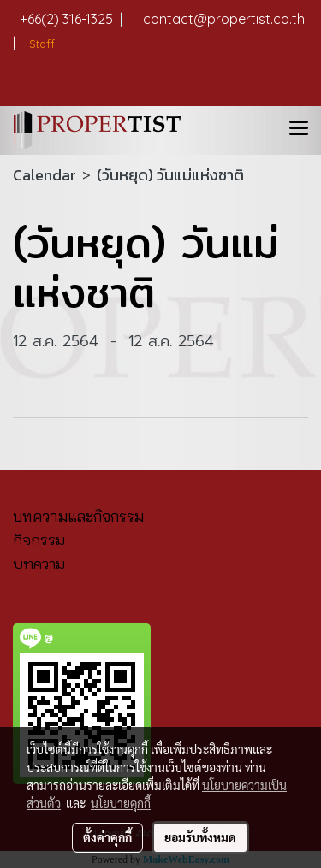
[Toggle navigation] (299, 130)
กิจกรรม (39, 540)
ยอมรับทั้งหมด (200, 837)
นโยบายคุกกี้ (121, 803)
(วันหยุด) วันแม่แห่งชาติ (170, 175)
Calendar (45, 175)
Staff (40, 44)
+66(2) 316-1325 (71, 19)
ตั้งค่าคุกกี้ (107, 837)
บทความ (39, 564)
